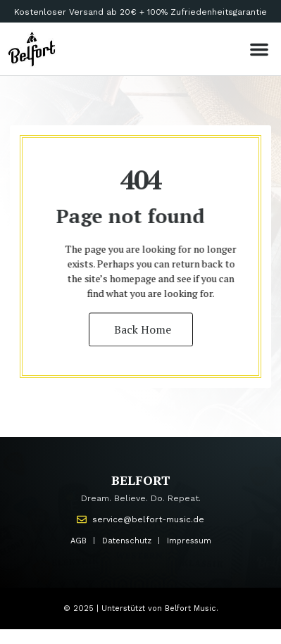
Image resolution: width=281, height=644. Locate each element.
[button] (259, 49)
